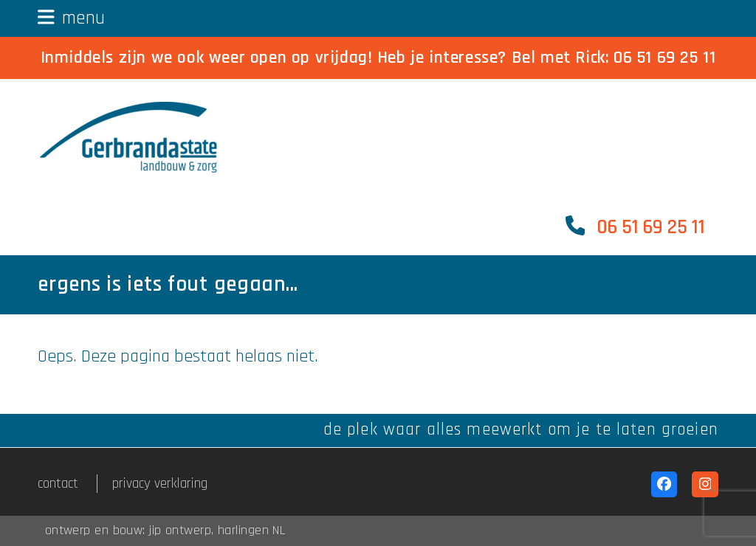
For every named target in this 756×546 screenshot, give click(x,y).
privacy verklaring (160, 484)
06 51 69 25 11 (664, 58)
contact (58, 484)
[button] (71, 18)
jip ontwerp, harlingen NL (217, 531)
